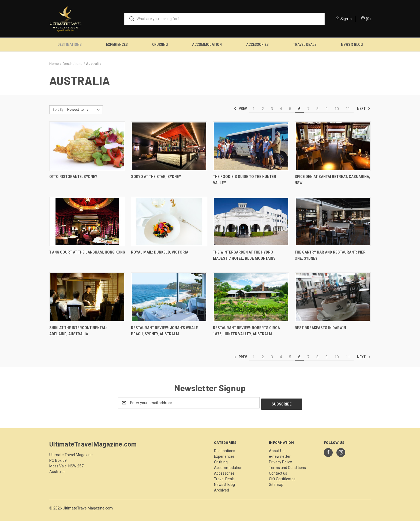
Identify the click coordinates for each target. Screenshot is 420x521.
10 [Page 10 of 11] (337, 109)
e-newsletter (280, 455)
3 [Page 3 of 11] (272, 109)
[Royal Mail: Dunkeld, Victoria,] (169, 222)
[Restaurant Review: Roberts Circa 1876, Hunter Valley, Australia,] (251, 297)
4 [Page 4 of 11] (281, 109)
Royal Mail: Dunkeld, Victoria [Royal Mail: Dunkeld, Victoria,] (160, 252)
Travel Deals (305, 44)
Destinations (70, 44)
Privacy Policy (280, 461)
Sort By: (58, 109)
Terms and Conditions (287, 466)
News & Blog (352, 44)
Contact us (278, 472)
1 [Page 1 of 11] (254, 109)
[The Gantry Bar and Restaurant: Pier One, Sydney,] (333, 222)
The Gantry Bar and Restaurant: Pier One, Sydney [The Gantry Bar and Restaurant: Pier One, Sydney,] (330, 255)
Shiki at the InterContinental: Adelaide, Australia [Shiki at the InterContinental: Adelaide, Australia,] (78, 331)
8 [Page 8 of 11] (317, 109)
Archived (222, 489)
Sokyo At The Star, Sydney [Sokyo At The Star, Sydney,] (156, 177)
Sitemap (276, 483)
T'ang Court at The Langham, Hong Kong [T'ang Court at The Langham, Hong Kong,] (87, 252)
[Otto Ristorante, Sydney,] (87, 146)
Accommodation (207, 44)
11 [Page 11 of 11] (348, 109)
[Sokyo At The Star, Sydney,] (169, 146)
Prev (240, 109)
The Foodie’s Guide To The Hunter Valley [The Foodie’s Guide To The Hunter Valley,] (245, 180)
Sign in (346, 19)
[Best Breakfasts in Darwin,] (333, 297)
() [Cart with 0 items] (366, 18)
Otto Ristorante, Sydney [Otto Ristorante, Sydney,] (73, 177)
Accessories (257, 44)
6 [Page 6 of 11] (299, 109)
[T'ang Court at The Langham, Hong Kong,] (87, 222)
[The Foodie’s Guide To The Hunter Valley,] (251, 146)
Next (364, 109)
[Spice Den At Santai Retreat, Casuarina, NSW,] (333, 146)
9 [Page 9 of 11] (327, 109)
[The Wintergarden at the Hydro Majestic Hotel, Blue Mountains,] (251, 222)
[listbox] (85, 110)
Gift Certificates (282, 478)
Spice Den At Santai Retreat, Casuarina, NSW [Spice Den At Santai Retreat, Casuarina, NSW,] (332, 180)
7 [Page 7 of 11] (308, 109)
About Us (277, 449)
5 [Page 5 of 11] (290, 109)
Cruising (160, 44)
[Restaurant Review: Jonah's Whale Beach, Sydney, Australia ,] (169, 297)
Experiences (117, 44)
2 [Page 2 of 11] (263, 109)
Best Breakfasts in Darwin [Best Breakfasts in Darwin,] (320, 328)
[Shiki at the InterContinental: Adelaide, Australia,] (87, 297)
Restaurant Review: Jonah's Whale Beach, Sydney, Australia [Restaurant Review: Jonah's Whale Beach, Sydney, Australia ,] (164, 331)
